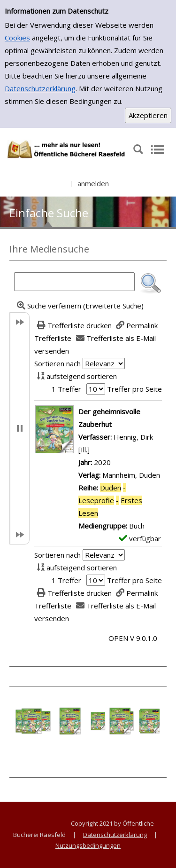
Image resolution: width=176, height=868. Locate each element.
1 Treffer (66, 389)
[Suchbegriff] (74, 282)
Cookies (17, 38)
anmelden (93, 183)
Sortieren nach (57, 363)
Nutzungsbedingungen (88, 845)
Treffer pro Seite (134, 389)
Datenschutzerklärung (40, 88)
